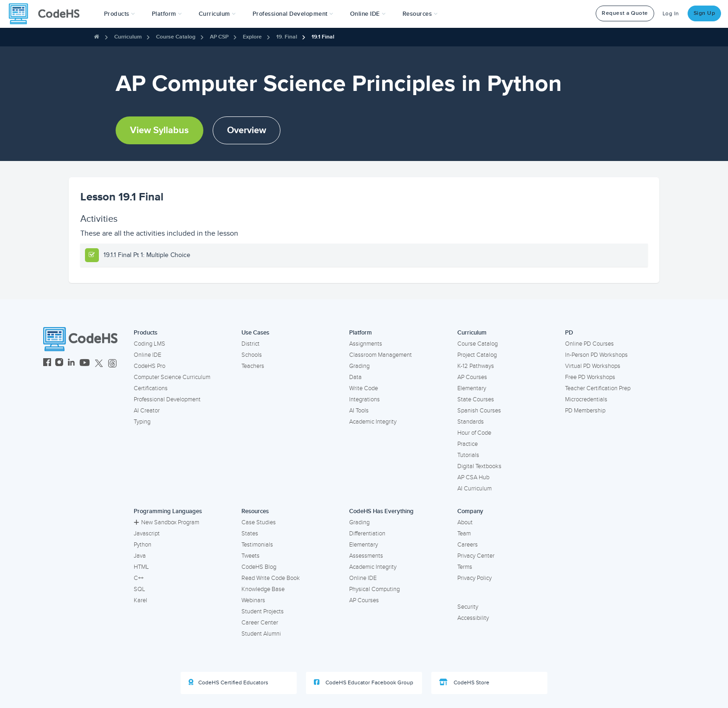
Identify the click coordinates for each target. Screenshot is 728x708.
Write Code (364, 388)
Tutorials (468, 455)
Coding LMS (149, 344)
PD (569, 333)
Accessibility (473, 618)
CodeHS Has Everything (381, 511)
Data (355, 377)
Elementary (472, 388)
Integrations (364, 399)
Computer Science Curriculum (172, 377)
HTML (141, 567)
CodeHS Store (464, 682)
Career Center (260, 623)
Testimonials (257, 545)
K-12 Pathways (476, 366)
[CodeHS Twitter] (99, 364)
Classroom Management (380, 355)
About (465, 522)
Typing (142, 422)
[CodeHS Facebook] (47, 364)
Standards (471, 422)
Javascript (147, 534)
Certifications (151, 388)
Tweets (250, 556)
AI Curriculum (474, 489)
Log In (671, 14)
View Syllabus (159, 130)
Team (464, 534)
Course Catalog (176, 37)
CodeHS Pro (149, 366)
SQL (140, 589)
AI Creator (147, 411)
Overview (247, 130)
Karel (140, 600)
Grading (359, 366)
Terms (465, 567)
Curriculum (128, 37)
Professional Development (167, 399)
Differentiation (367, 534)
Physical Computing (374, 589)
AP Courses (472, 377)
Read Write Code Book (271, 578)
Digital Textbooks (479, 466)
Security (468, 607)
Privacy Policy (474, 578)
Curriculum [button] (217, 14)
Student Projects (263, 611)
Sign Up (705, 13)
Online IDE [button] (368, 14)
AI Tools (359, 411)
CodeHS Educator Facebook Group (364, 682)
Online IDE (147, 355)
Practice (468, 444)
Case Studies (259, 522)
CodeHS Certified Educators (228, 682)
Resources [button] (420, 14)
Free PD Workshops (590, 377)
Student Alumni (261, 634)
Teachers (253, 366)
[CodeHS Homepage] (48, 14)
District (250, 344)
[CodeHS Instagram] (59, 364)
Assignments (366, 344)
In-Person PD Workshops (596, 355)
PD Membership (585, 411)
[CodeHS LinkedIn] (71, 364)
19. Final (287, 37)
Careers (468, 545)
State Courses (476, 399)
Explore (252, 37)
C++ (139, 578)
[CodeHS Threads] (112, 364)
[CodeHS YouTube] (85, 364)
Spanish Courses (479, 411)
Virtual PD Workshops (593, 366)
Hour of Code (474, 433)
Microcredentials (586, 399)
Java (140, 556)
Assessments (366, 556)
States (250, 534)
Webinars (253, 600)
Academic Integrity (373, 422)
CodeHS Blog (259, 567)
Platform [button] (167, 14)
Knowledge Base (263, 589)
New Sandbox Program (166, 522)
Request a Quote (625, 13)
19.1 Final (323, 37)
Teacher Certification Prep (598, 388)
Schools (252, 355)
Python (143, 545)
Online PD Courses (589, 344)
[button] (120, 14)
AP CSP (219, 37)
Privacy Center (476, 556)
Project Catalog (477, 355)
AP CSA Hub (473, 477)
